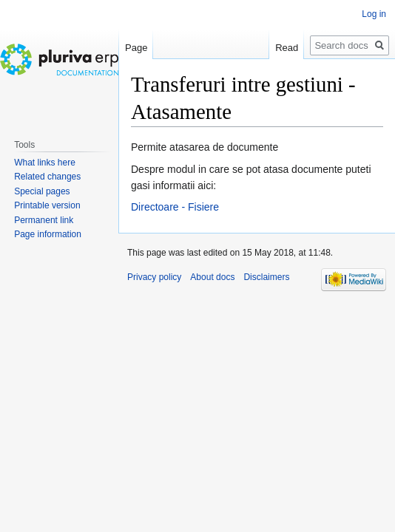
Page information (48, 234)
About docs (212, 277)
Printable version (47, 205)
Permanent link (44, 220)
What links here (45, 163)
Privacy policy (154, 277)
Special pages (42, 191)
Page (136, 48)
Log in (374, 14)
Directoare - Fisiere (175, 207)
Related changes (47, 177)
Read (287, 48)
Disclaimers (266, 277)
